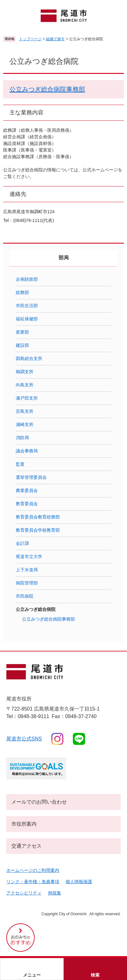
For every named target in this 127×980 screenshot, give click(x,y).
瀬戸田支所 (27, 398)
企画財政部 (27, 279)
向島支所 (25, 385)
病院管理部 (27, 583)
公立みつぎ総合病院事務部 (47, 89)
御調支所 (25, 372)
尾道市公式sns (24, 739)
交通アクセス (26, 846)
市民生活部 (27, 306)
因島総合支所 (29, 358)
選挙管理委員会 (31, 477)
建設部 (22, 345)
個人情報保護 (79, 882)
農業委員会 (27, 490)
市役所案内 (24, 824)
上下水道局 (27, 570)
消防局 (22, 438)
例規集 (55, 893)
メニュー (32, 975)
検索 (95, 975)
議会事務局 (27, 451)
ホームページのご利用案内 (33, 870)
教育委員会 (27, 504)
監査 (20, 464)
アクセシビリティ (24, 893)
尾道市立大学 (29, 556)
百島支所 (25, 411)
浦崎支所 (25, 424)
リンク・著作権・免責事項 (33, 882)
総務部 (22, 292)
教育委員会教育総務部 (38, 517)
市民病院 (25, 596)
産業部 (22, 332)
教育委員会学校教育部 (38, 530)
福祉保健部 (27, 319)
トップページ (30, 39)
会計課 (22, 543)
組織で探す (55, 39)
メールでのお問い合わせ (39, 802)
